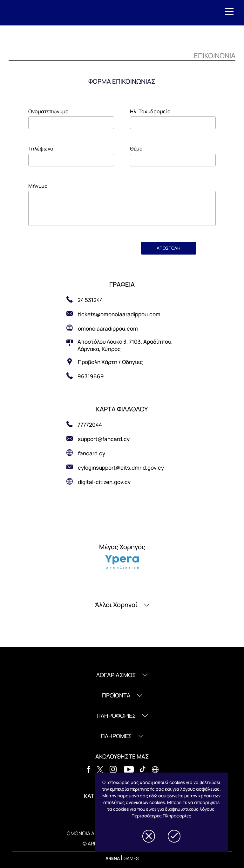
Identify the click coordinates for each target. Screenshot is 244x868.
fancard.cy (91, 453)
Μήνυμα (38, 186)
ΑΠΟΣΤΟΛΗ (169, 248)
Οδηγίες (132, 362)
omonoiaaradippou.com (108, 329)
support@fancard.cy (104, 439)
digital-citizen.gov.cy (104, 482)
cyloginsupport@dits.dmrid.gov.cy (121, 468)
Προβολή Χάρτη (98, 362)
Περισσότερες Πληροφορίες (161, 816)
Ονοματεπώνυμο (48, 111)
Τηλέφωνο (41, 149)
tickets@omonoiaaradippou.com (120, 314)
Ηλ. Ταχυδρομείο (150, 111)
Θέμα (136, 149)
